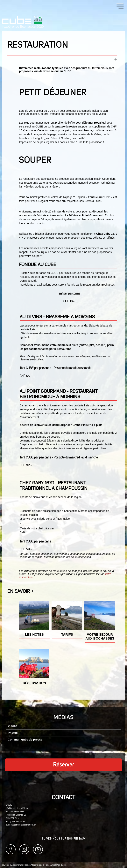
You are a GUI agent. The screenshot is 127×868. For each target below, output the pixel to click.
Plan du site (61, 865)
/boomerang (18, 865)
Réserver (64, 765)
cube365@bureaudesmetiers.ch (21, 825)
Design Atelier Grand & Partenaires (40, 865)
